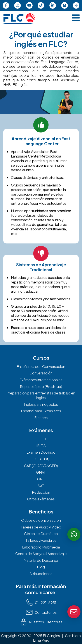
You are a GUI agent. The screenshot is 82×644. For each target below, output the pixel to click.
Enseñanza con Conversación (41, 366)
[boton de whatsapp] (74, 534)
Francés (41, 418)
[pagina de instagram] (17, 5)
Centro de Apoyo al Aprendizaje (41, 554)
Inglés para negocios (41, 404)
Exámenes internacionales (41, 380)
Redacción (41, 492)
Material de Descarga (41, 560)
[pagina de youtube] (29, 5)
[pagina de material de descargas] (76, 5)
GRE (41, 479)
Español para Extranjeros (41, 411)
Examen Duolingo (41, 452)
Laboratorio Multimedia (41, 547)
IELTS (41, 446)
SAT (41, 486)
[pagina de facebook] (6, 5)
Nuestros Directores (41, 622)
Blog (41, 567)
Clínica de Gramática (41, 534)
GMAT (41, 472)
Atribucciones (41, 574)
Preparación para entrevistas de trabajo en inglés (41, 395)
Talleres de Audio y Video (41, 527)
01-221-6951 (41, 603)
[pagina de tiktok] (41, 5)
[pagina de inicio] (19, 18)
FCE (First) (41, 459)
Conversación (41, 373)
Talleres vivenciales (41, 540)
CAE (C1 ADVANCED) (41, 466)
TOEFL (41, 439)
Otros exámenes (41, 499)
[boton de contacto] (74, 612)
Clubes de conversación (41, 520)
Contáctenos (41, 612)
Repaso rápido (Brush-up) (41, 387)
